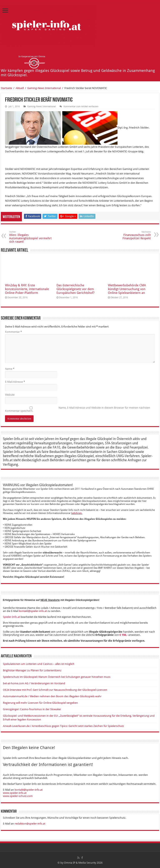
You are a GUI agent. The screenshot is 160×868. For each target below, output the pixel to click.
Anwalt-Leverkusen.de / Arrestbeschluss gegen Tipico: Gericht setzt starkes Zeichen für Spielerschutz (63, 726)
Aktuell (20, 88)
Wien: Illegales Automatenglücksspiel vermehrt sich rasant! (31, 237)
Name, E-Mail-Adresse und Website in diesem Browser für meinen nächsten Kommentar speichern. (78, 409)
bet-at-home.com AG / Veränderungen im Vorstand (34, 683)
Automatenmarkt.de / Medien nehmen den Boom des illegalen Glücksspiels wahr (52, 696)
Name (10, 369)
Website (10, 395)
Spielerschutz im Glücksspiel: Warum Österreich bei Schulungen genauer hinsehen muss (57, 677)
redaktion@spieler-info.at (30, 824)
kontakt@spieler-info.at (33, 611)
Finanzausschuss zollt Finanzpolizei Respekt (129, 235)
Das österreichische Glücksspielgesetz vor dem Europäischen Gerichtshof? (75, 289)
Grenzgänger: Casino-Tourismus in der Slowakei (32, 709)
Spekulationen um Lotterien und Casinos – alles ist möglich (39, 664)
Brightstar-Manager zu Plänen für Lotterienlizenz (32, 670)
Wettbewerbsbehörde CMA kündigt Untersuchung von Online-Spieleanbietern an (127, 289)
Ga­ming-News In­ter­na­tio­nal (44, 88)
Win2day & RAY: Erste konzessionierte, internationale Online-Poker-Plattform (27, 289)
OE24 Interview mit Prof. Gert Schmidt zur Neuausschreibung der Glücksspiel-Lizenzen (55, 690)
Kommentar (13, 332)
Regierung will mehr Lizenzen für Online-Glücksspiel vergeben (40, 703)
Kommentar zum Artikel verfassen (81, 106)
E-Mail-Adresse (15, 382)
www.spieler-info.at (15, 793)
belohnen (76, 513)
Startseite (6, 88)
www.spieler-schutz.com (18, 796)
